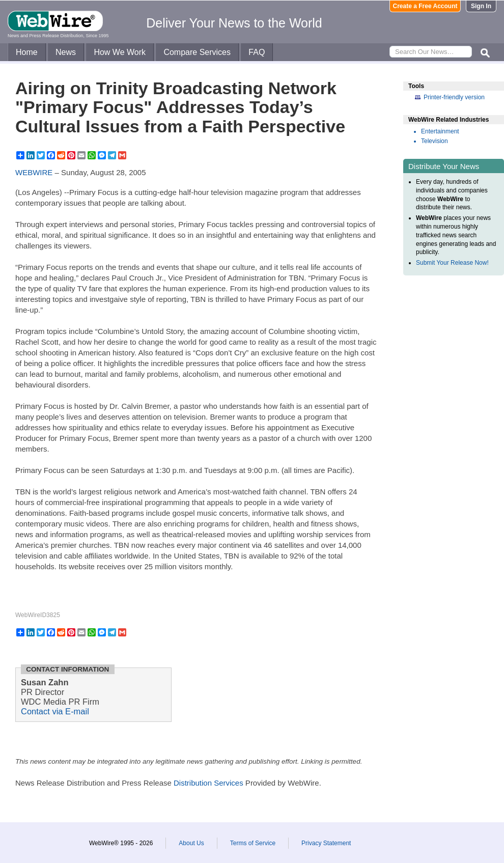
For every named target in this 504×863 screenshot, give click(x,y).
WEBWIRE (34, 172)
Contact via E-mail (55, 711)
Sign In (481, 6)
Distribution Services (208, 783)
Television (435, 141)
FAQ (257, 52)
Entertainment (440, 131)
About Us (191, 843)
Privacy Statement (326, 843)
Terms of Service (253, 843)
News (66, 52)
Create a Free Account (425, 6)
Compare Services (197, 52)
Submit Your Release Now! (452, 263)
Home (27, 52)
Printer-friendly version (454, 97)
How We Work (120, 52)
